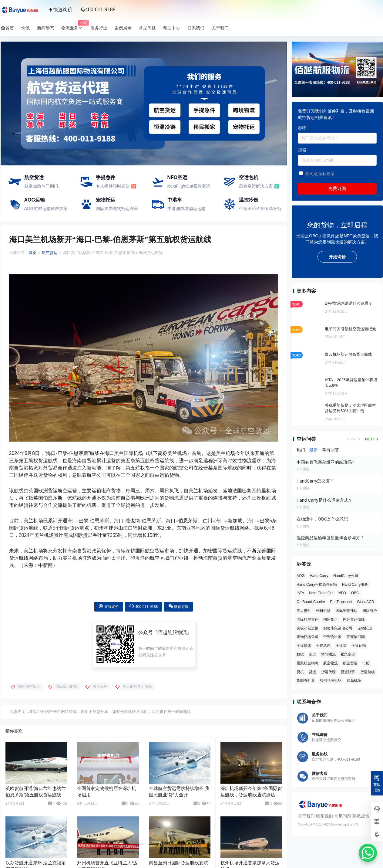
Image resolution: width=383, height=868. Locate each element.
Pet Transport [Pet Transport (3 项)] (341, 602)
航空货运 (34, 177)
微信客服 (178, 602)
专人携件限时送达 (113, 186)
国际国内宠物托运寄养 (117, 209)
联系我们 (324, 816)
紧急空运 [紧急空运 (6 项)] (348, 654)
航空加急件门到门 (41, 186)
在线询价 (109, 602)
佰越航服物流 (172, 628)
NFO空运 (177, 177)
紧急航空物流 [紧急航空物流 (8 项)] (307, 663)
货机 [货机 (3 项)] (300, 672)
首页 (33, 253)
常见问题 (342, 816)
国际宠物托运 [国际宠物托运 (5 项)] (346, 611)
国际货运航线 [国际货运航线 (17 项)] (354, 619)
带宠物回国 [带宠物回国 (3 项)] (355, 637)
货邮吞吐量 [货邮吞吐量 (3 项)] (306, 680)
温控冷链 (249, 200)
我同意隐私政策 (320, 174)
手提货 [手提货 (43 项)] (341, 646)
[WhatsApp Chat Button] (368, 853)
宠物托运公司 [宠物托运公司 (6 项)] (307, 637)
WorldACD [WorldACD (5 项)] (365, 602)
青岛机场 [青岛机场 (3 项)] (354, 680)
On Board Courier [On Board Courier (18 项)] (311, 602)
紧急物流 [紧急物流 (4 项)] (328, 654)
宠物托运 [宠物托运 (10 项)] (365, 628)
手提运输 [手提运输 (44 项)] (359, 646)
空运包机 (249, 177)
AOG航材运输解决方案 (46, 209)
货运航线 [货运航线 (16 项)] (367, 672)
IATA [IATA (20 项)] (300, 593)
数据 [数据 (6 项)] (300, 654)
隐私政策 (361, 816)
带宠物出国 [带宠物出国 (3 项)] (332, 637)
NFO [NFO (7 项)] (342, 593)
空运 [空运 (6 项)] (312, 654)
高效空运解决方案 (256, 186)
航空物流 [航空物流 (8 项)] (331, 663)
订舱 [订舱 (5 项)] (366, 663)
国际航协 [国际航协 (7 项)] (370, 611)
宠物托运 (106, 200)
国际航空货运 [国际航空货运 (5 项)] (307, 619)
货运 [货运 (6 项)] (312, 672)
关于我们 (306, 816)
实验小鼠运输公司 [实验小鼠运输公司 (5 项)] (338, 628)
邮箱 (302, 150)
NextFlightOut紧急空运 (189, 186)
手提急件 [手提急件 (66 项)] (323, 646)
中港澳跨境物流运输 (186, 209)
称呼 (302, 128)
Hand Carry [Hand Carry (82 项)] (319, 576)
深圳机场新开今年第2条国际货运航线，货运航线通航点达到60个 (251, 790)
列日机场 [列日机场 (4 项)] (323, 611)
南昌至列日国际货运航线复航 (178, 858)
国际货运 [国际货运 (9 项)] (331, 619)
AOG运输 (35, 200)
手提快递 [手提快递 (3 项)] (304, 646)
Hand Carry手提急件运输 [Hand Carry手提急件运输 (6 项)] (317, 585)
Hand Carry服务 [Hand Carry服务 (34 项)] (355, 585)
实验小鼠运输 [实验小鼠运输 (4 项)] (307, 628)
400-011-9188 (98, 10)
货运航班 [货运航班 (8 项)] (348, 672)
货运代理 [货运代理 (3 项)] (328, 672)
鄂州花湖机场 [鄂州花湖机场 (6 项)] (331, 680)
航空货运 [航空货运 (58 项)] (350, 663)
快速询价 (60, 10)
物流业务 (74, 28)
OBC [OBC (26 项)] (355, 593)
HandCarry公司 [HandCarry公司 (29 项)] (345, 576)
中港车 (175, 200)
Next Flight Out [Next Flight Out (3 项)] (321, 593)
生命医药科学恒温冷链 (260, 209)
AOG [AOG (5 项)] (301, 576)
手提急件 (106, 177)
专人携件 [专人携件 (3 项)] (304, 611)
